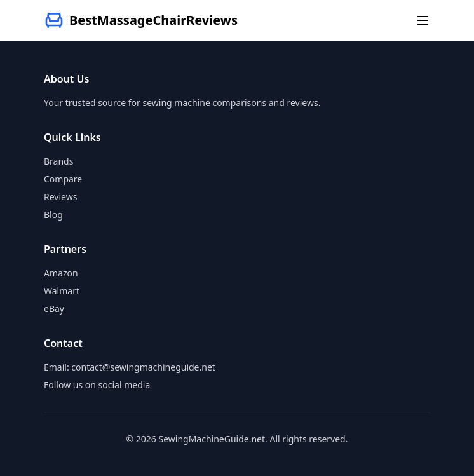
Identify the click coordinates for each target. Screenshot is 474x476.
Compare (63, 179)
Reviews (60, 197)
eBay (54, 309)
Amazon (61, 273)
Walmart (62, 291)
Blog (53, 214)
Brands (58, 161)
